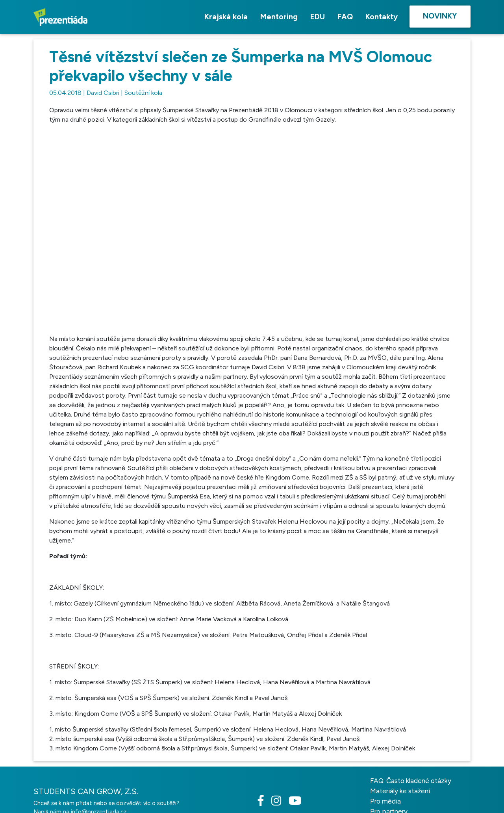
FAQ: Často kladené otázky (411, 807)
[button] (378, 138)
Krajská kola (226, 17)
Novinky (440, 16)
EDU (318, 17)
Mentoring (279, 17)
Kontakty (382, 17)
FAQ (345, 17)
